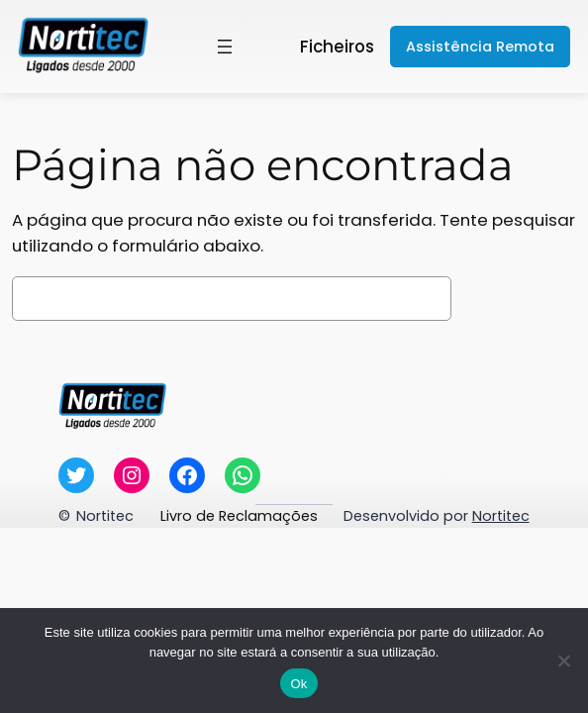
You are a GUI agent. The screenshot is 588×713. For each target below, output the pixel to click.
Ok (298, 684)
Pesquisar (519, 299)
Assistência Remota (480, 47)
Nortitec (105, 516)
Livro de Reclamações (239, 516)
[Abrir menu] (225, 47)
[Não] (563, 661)
